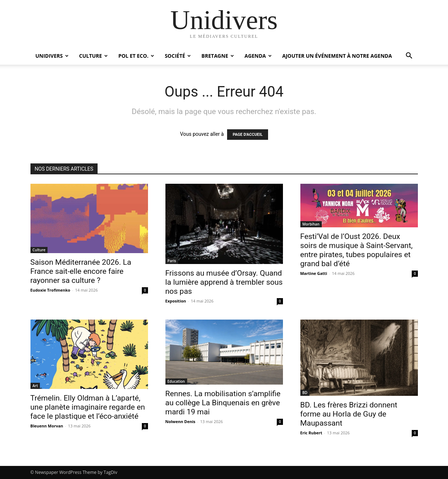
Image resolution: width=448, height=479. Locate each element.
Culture (93, 56)
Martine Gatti (314, 273)
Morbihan (311, 224)
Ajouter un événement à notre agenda (337, 56)
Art (35, 386)
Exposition (176, 301)
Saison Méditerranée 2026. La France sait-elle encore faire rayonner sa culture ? (81, 271)
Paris (172, 261)
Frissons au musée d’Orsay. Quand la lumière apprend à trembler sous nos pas (224, 282)
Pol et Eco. (136, 56)
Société (178, 56)
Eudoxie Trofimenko (50, 290)
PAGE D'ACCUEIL (248, 135)
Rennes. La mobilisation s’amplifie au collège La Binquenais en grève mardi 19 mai (223, 403)
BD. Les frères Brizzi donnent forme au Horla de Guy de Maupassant (349, 414)
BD (305, 393)
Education (176, 381)
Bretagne (218, 56)
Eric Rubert (311, 433)
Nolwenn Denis (180, 421)
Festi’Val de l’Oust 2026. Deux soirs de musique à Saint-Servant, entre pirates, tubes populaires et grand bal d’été (357, 250)
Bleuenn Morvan (47, 426)
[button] (409, 56)
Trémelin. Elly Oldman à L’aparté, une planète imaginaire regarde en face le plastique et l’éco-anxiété (88, 407)
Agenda (258, 56)
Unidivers (52, 56)
